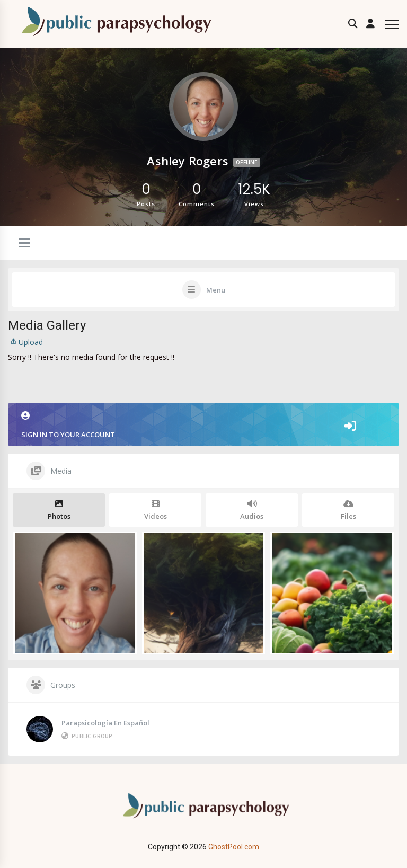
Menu (216, 290)
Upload (25, 342)
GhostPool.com (234, 847)
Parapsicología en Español (105, 723)
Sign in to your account (203, 425)
